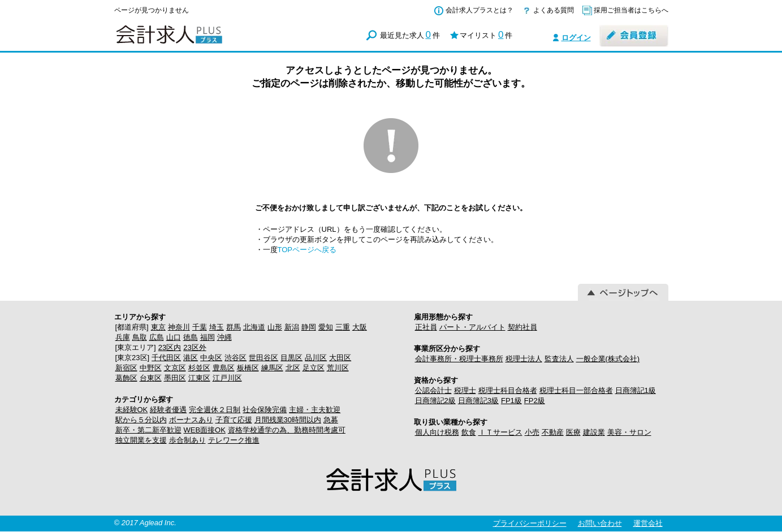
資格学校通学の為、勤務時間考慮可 (287, 430)
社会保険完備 (265, 410)
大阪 (360, 327)
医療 (573, 432)
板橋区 (248, 368)
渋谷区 (236, 358)
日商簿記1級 (636, 390)
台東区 (151, 378)
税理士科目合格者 (508, 390)
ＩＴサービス (500, 432)
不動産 (553, 432)
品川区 (316, 358)
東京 (158, 327)
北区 (293, 368)
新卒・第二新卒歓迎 (148, 430)
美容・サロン (629, 432)
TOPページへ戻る (307, 250)
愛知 (326, 327)
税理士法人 (524, 359)
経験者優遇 (168, 410)
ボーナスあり (191, 420)
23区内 (170, 347)
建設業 (594, 432)
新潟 (292, 327)
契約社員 (522, 327)
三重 (343, 327)
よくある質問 (554, 10)
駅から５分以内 (141, 420)
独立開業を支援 (141, 440)
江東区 (199, 378)
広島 (157, 337)
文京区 (175, 368)
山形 (275, 327)
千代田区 (166, 358)
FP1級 (511, 401)
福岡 (208, 337)
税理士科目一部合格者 (576, 390)
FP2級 (535, 401)
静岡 (309, 327)
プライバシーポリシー (530, 523)
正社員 (426, 327)
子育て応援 (234, 420)
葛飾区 (126, 378)
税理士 (465, 390)
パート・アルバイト (472, 327)
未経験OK (132, 410)
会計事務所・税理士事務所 (459, 359)
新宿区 (126, 368)
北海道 (254, 327)
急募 (331, 420)
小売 (532, 432)
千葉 (200, 327)
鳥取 (140, 337)
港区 (191, 358)
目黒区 (291, 358)
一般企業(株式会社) (608, 359)
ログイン (576, 38)
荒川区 (338, 368)
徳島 (191, 337)
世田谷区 (263, 358)
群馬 (234, 327)
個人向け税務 (437, 432)
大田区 (340, 358)
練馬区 (272, 368)
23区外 (195, 347)
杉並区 (199, 368)
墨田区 (175, 378)
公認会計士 (433, 390)
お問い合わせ (600, 523)
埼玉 (217, 327)
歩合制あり (187, 440)
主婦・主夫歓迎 (315, 410)
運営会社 (648, 523)
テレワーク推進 (234, 440)
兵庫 (123, 337)
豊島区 (224, 368)
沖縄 (224, 337)
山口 (174, 337)
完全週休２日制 (215, 410)
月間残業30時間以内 (288, 420)
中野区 (151, 368)
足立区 (314, 368)
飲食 (469, 432)
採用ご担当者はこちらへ (631, 10)
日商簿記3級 (478, 401)
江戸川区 (227, 378)
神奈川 (179, 327)
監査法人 (559, 359)
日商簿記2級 (435, 401)
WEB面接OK (205, 430)
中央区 (211, 358)
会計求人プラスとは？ (479, 10)
